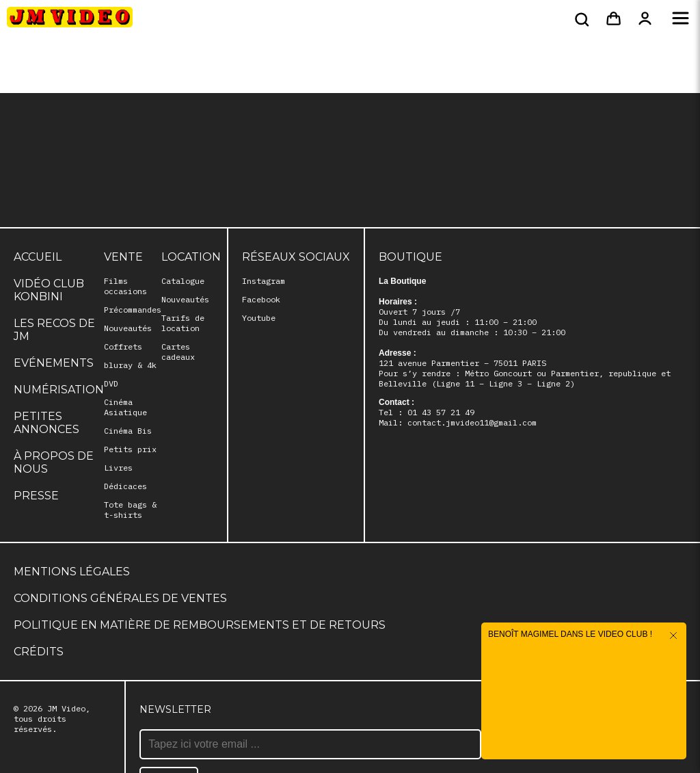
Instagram (264, 281)
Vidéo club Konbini (49, 290)
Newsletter (175, 709)
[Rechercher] (580, 19)
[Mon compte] (645, 19)
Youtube (259, 318)
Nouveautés (128, 328)
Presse (36, 496)
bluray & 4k (130, 365)
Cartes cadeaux (178, 352)
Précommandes (133, 310)
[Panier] (614, 19)
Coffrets (123, 346)
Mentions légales (72, 572)
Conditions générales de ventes (120, 598)
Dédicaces (125, 486)
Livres (118, 468)
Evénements (54, 363)
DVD (111, 383)
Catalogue (183, 281)
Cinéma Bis (128, 431)
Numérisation (59, 390)
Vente (123, 257)
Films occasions (125, 286)
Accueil (38, 257)
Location (191, 257)
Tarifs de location (183, 323)
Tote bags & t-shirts (130, 510)
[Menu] (681, 19)
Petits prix (130, 449)
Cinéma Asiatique (125, 407)
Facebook (261, 299)
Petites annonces (46, 423)
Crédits (39, 652)
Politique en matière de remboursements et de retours (200, 625)
